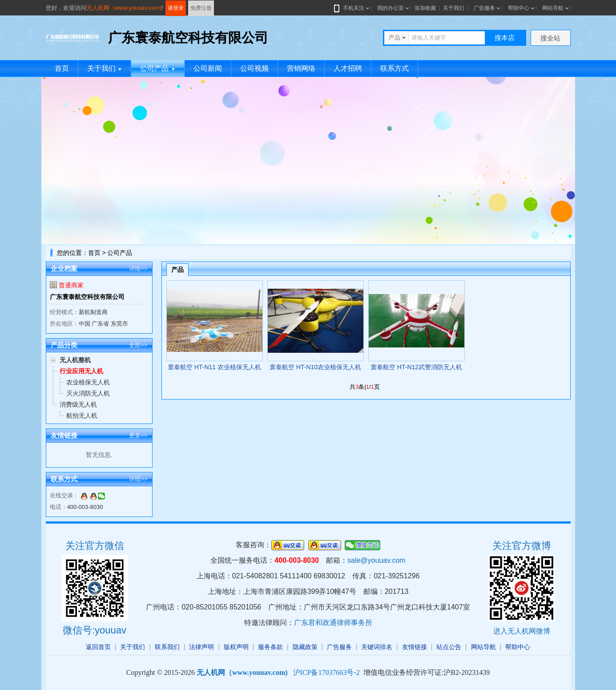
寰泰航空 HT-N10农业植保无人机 (315, 367)
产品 (177, 270)
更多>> (138, 435)
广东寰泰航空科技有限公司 (87, 297)
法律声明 (201, 647)
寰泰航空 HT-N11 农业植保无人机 (214, 367)
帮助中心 (519, 8)
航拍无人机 (82, 416)
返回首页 (98, 647)
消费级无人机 (78, 404)
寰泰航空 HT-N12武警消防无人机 (416, 367)
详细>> (138, 268)
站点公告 (449, 647)
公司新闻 (208, 68)
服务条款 (270, 647)
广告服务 (484, 8)
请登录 (176, 8)
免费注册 (201, 8)
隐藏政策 (305, 647)
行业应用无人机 (81, 371)
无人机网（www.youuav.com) (124, 8)
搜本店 (505, 38)
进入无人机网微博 (522, 631)
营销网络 (301, 68)
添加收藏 (425, 8)
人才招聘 (348, 68)
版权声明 (236, 647)
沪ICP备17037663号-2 (326, 672)
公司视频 (254, 68)
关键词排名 (377, 647)
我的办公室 (391, 8)
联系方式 (395, 68)
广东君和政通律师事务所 (333, 623)
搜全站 (550, 38)
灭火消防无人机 (88, 393)
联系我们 (167, 647)
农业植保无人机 (88, 382)
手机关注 (352, 8)
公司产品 (158, 68)
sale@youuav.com (376, 560)
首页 (62, 68)
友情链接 (415, 647)
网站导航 (553, 8)
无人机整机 (75, 360)
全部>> (138, 345)
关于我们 (454, 8)
